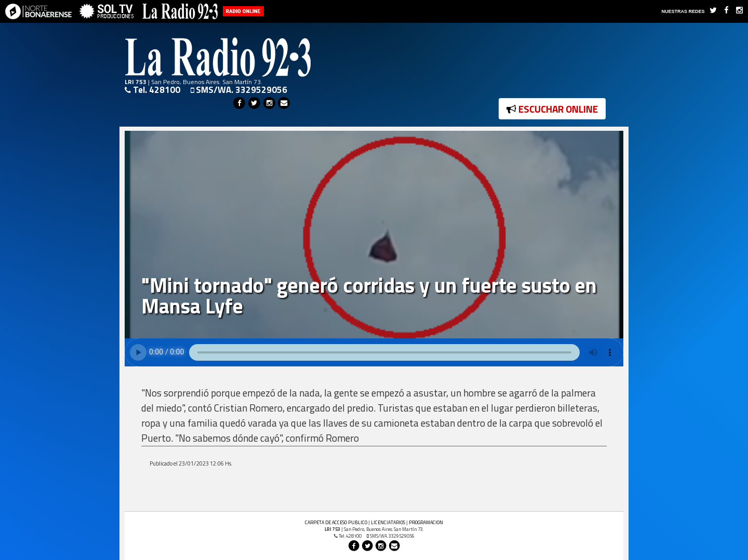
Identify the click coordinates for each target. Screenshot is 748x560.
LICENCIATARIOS (388, 522)
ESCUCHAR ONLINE (552, 109)
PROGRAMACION (426, 522)
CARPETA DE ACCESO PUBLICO (336, 522)
